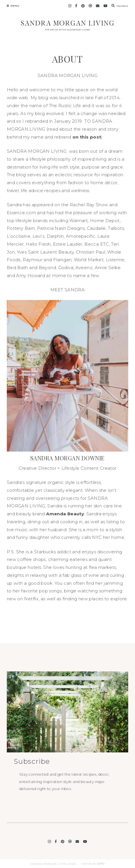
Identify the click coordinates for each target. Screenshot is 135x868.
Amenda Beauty (65, 514)
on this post (87, 137)
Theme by (93, 864)
